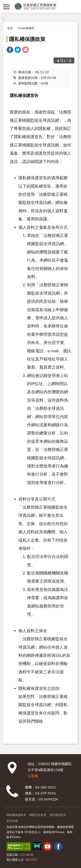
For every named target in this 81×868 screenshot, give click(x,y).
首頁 (10, 28)
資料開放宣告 (58, 815)
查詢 (75, 6)
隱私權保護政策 (27, 39)
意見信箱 (12, 821)
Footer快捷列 (26, 28)
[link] (10, 50)
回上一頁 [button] (66, 60)
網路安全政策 (38, 815)
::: (3, 3)
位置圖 (33, 776)
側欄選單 (6, 7)
